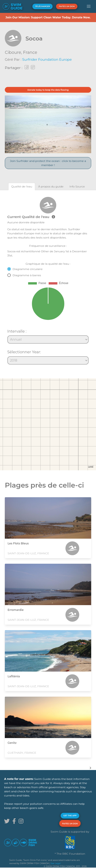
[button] (89, 6)
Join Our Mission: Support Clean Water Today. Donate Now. (48, 17)
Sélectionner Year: (24, 352)
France (30, 52)
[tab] (22, 186)
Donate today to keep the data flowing (48, 90)
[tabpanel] (48, 279)
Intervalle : (17, 331)
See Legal (55, 863)
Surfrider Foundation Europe (47, 59)
